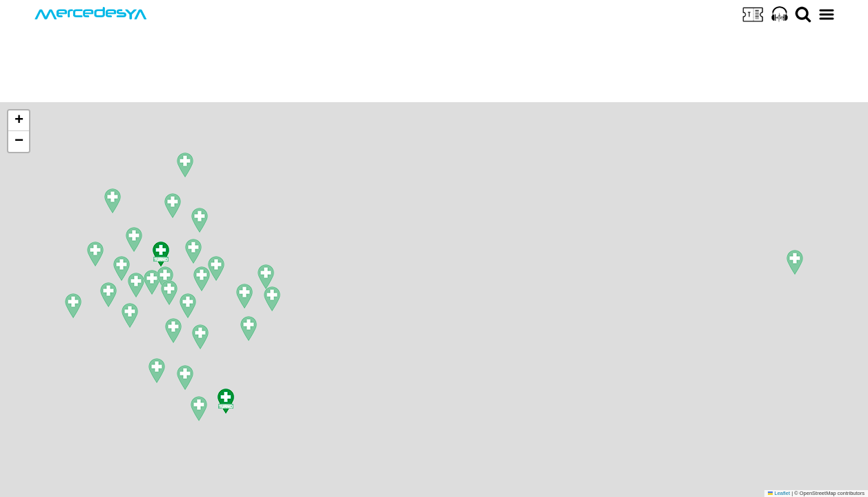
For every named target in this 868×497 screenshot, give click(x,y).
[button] (122, 269)
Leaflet (779, 493)
